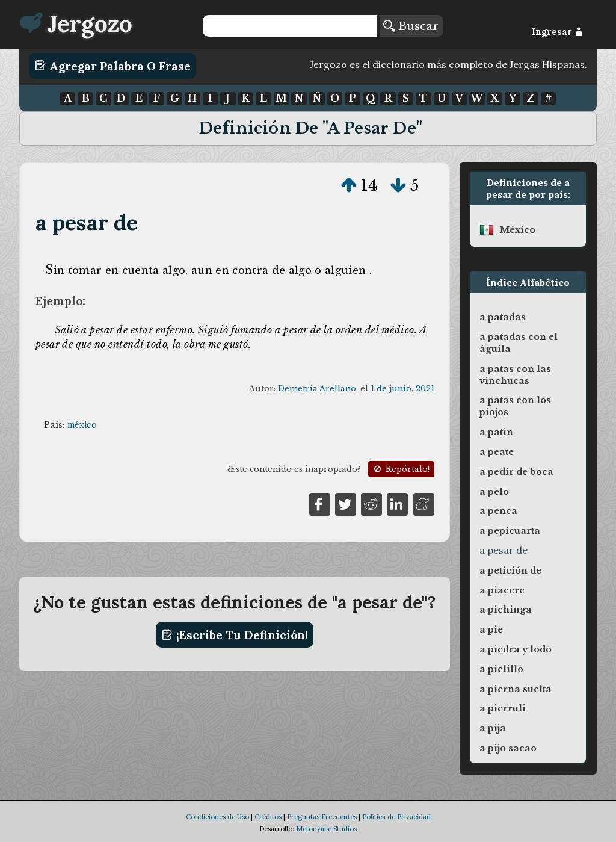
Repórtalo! (401, 469)
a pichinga (506, 610)
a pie (491, 630)
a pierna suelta (516, 689)
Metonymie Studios (326, 829)
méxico (82, 425)
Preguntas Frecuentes (322, 817)
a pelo (494, 492)
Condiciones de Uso (217, 817)
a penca (498, 511)
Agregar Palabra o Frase (113, 66)
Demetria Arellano (317, 388)
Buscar (411, 26)
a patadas (503, 317)
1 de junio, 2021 (402, 388)
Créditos (268, 817)
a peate (497, 452)
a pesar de (87, 222)
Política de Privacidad (396, 817)
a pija (493, 728)
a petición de (510, 571)
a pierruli (503, 708)
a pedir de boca (516, 472)
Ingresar (557, 32)
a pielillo (501, 669)
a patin (496, 432)
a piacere (502, 590)
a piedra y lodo (516, 649)
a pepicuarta (510, 531)
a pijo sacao (508, 748)
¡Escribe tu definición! (235, 635)
